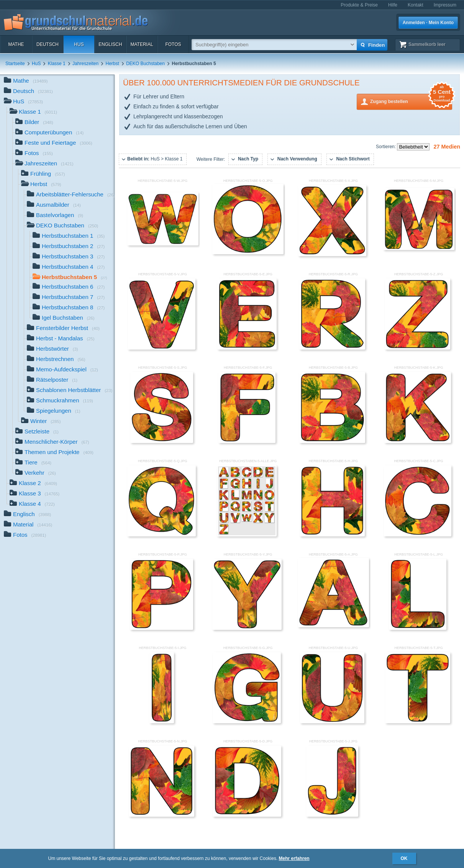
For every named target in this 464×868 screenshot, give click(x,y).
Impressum (445, 5)
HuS (79, 44)
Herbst (112, 64)
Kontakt (416, 5)
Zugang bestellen (411, 101)
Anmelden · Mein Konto (428, 23)
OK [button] (404, 858)
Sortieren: (386, 147)
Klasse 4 (32, 504)
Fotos (173, 44)
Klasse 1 (57, 64)
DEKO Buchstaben (145, 64)
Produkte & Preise (359, 5)
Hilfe (393, 5)
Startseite (15, 64)
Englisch (110, 44)
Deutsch (48, 44)
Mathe (16, 44)
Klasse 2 (33, 484)
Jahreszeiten (85, 64)
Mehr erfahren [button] (294, 858)
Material (142, 44)
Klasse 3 (34, 494)
